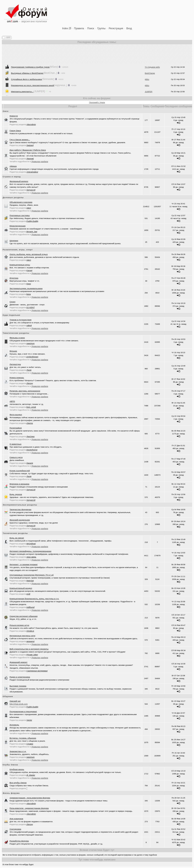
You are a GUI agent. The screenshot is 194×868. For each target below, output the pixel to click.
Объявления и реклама (21, 202)
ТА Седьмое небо (152, 91)
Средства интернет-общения (24, 616)
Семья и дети (16, 457)
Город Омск (15, 131)
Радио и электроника (20, 677)
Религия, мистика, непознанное (25, 391)
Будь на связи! (17, 538)
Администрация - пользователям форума (30, 798)
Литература (15, 364)
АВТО (12, 401)
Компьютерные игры (20, 265)
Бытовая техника (18, 686)
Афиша (13, 166)
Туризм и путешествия (21, 320)
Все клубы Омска (18, 783)
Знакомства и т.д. (18, 751)
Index (65, 28)
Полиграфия (16, 428)
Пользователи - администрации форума (29, 808)
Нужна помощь (17, 378)
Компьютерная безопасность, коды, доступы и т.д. (34, 599)
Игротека (14, 278)
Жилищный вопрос (19, 181)
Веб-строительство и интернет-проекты (29, 649)
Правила (79, 28)
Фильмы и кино (17, 338)
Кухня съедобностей (20, 471)
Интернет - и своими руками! (24, 564)
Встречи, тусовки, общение (23, 738)
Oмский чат (15, 701)
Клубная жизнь (17, 769)
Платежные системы (20, 215)
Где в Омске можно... (20, 140)
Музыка (13, 351)
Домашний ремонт (19, 662)
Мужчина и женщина (20, 484)
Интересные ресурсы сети (22, 636)
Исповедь (14, 725)
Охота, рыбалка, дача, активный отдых (29, 254)
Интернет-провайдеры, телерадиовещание (31, 551)
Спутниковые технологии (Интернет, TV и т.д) (32, 575)
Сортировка (15, 829)
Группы (101, 28)
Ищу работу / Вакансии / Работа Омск (28, 150)
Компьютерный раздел (21, 588)
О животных (16, 444)
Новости (14, 116)
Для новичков (16, 819)
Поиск (91, 28)
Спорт (13, 302)
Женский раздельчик (20, 520)
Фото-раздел (16, 415)
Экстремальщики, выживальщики (26, 288)
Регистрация (116, 28)
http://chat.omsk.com (19, 704)
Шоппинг (14, 241)
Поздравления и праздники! (23, 711)
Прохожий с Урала (97, 102)
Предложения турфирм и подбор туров (30, 91)
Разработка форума (19, 841)
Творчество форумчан (21, 509)
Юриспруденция (18, 226)
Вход (129, 28)
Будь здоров (16, 494)
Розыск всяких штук (19, 625)
